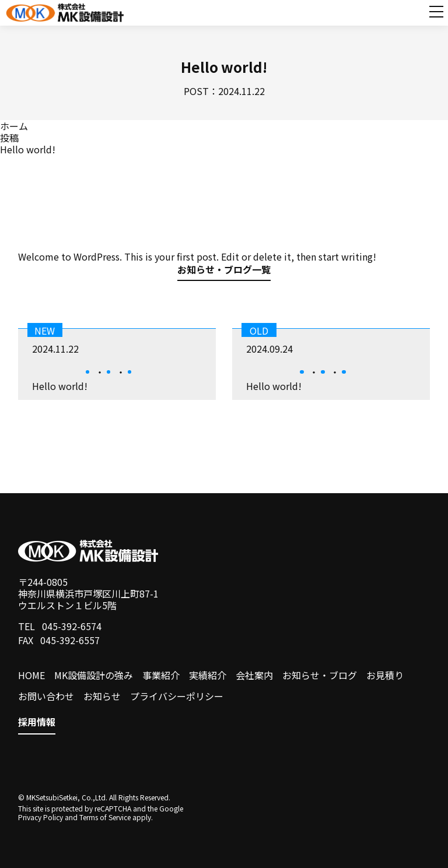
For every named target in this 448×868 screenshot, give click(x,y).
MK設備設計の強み (94, 675)
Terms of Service (105, 817)
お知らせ (102, 696)
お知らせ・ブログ (320, 675)
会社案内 (254, 675)
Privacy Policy (41, 817)
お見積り (385, 675)
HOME (32, 675)
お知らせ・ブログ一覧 (224, 270)
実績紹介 (208, 675)
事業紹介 (161, 675)
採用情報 (37, 722)
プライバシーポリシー (177, 696)
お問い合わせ (46, 696)
